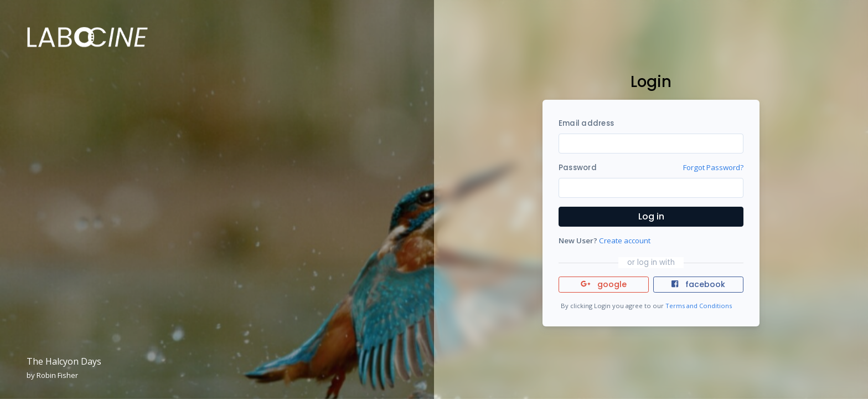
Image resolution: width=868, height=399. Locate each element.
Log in (651, 216)
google (604, 284)
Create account (625, 241)
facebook (698, 284)
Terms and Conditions (699, 306)
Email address (586, 123)
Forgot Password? (713, 167)
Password (578, 168)
